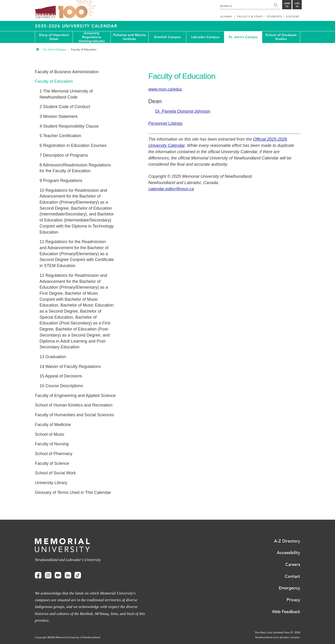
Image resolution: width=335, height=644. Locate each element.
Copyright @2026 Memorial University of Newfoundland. (68, 637)
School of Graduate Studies (281, 37)
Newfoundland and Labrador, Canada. (278, 637)
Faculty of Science (52, 463)
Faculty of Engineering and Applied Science (75, 396)
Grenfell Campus (167, 37)
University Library (51, 483)
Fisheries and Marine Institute (130, 37)
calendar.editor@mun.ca (171, 189)
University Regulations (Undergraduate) (92, 37)
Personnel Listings (166, 123)
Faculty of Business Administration (67, 72)
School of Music (50, 434)
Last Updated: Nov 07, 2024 (284, 632)
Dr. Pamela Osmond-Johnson (183, 111)
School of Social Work (55, 473)
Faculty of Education (54, 81)
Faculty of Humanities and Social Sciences (74, 415)
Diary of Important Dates (54, 37)
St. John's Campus (243, 37)
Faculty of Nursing (52, 444)
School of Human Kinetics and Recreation (74, 405)
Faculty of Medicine (53, 425)
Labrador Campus (205, 37)
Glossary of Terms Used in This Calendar (73, 492)
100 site (77, 9)
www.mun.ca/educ (165, 89)
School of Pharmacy (54, 454)
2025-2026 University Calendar (76, 26)
